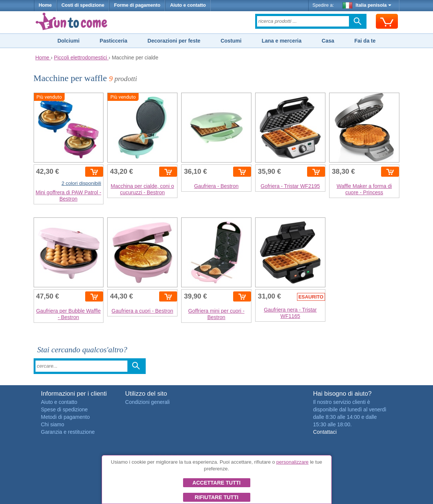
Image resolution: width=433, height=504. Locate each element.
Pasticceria (114, 41)
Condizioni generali (147, 402)
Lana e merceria (282, 41)
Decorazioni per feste (174, 41)
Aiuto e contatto (188, 5)
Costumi (231, 41)
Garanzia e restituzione (68, 432)
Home (45, 5)
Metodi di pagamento (66, 417)
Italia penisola (367, 5)
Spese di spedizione (64, 409)
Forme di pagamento (137, 5)
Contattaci (325, 432)
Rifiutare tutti (216, 497)
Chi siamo (53, 424)
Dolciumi (69, 41)
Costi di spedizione (83, 5)
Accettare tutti (216, 483)
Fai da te (365, 41)
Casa (328, 41)
